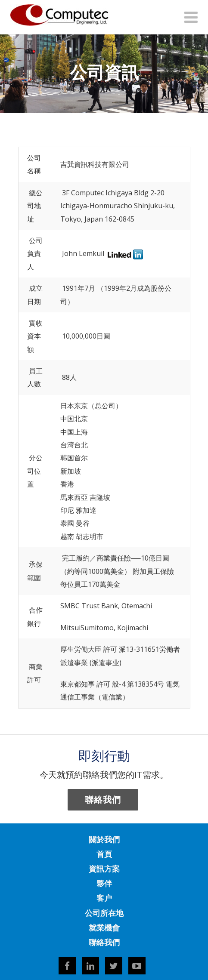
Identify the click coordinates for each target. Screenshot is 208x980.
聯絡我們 (103, 800)
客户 (104, 898)
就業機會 (104, 928)
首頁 (104, 854)
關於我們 (104, 839)
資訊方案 (104, 869)
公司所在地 (104, 913)
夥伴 (104, 883)
